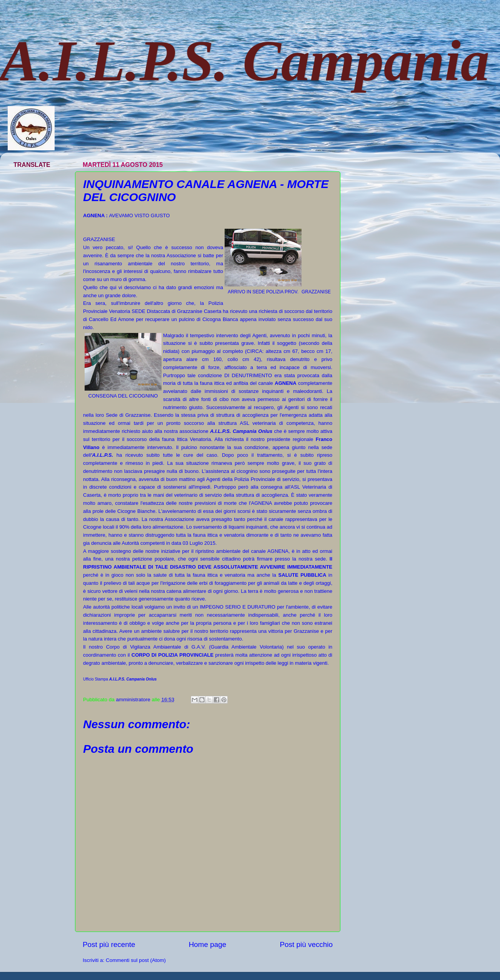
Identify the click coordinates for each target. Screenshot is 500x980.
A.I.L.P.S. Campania (245, 61)
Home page (208, 944)
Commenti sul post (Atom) (136, 960)
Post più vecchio (306, 944)
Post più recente (109, 944)
